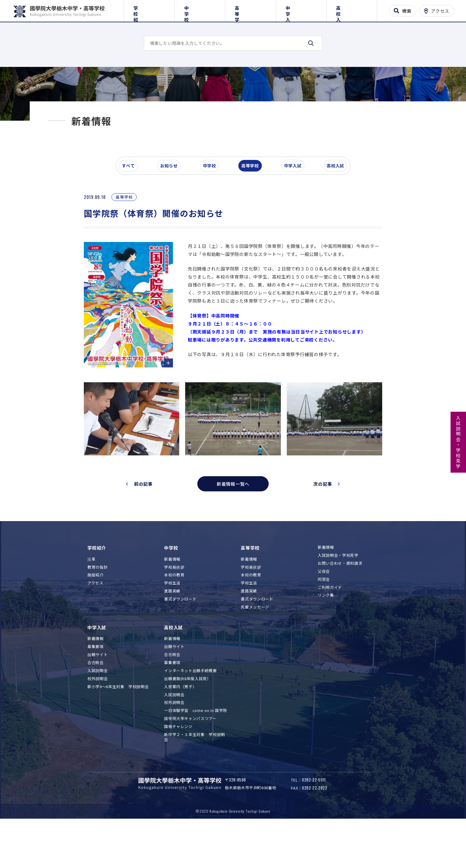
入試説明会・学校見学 (458, 442)
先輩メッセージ (255, 646)
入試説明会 (97, 709)
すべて (132, 206)
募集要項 (96, 685)
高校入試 (352, 10)
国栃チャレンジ (178, 765)
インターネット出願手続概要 (190, 709)
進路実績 (172, 630)
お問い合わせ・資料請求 (340, 602)
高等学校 (250, 10)
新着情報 (172, 598)
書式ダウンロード (180, 638)
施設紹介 (96, 614)
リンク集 (326, 634)
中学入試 (301, 10)
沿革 (91, 598)
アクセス (95, 622)
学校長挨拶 (174, 606)
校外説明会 (97, 717)
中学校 (200, 10)
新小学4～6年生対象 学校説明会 (118, 725)
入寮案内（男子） (180, 725)
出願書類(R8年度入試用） (187, 717)
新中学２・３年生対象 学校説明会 (195, 776)
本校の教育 (174, 614)
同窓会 (324, 618)
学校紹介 (149, 10)
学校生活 (172, 622)
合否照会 (96, 701)
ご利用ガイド (330, 626)
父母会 (324, 610)
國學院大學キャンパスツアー (190, 757)
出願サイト (97, 693)
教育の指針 (97, 606)
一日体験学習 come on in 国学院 (196, 749)
